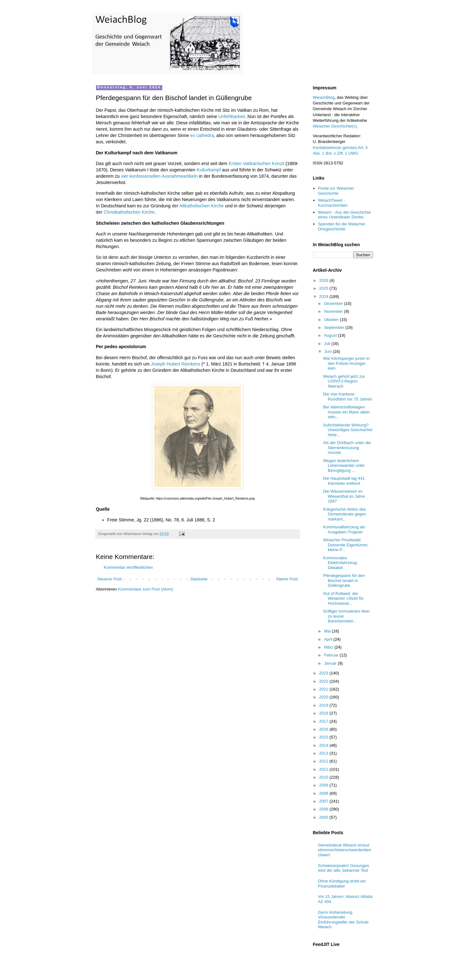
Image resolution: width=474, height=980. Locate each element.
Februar (332, 655)
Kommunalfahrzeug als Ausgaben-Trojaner (344, 529)
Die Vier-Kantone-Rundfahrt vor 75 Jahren (348, 397)
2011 (324, 769)
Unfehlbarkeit (231, 116)
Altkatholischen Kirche (202, 206)
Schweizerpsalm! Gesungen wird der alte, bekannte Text (344, 868)
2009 (324, 785)
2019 (324, 705)
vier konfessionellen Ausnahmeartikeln (159, 176)
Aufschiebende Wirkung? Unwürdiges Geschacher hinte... (348, 430)
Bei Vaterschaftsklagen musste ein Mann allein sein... (346, 412)
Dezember (334, 303)
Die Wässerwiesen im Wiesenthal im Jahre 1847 (344, 496)
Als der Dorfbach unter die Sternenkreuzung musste (347, 448)
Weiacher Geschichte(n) (335, 126)
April (329, 639)
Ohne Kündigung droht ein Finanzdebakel (342, 884)
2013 (324, 753)
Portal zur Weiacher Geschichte (336, 191)
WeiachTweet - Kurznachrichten (333, 203)
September (335, 327)
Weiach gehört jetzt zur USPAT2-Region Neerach (344, 381)
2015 (324, 737)
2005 (324, 817)
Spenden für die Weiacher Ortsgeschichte (342, 226)
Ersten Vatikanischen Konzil (256, 163)
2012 (324, 761)
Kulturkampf (209, 170)
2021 (324, 689)
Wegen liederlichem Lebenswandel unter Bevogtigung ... (344, 466)
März (329, 647)
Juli (328, 344)
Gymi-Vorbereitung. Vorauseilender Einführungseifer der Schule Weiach (343, 920)
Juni (328, 351)
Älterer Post (287, 579)
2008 (324, 793)
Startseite (199, 579)
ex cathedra (202, 135)
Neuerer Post (110, 579)
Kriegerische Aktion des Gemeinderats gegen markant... (345, 514)
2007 (324, 801)
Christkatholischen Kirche (129, 212)
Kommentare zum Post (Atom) (146, 589)
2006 (324, 809)
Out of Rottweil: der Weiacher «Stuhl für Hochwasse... (343, 598)
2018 (324, 713)
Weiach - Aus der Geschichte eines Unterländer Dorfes (344, 215)
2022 (324, 681)
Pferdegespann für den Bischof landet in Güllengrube (344, 580)
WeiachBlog (324, 97)
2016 (324, 729)
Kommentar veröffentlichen (128, 567)
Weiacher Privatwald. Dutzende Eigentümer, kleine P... (346, 545)
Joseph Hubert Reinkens (176, 364)
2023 (324, 673)
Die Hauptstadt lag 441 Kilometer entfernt (344, 481)
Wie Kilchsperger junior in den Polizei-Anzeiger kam (346, 363)
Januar (331, 663)
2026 (324, 280)
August (331, 335)
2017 (324, 721)
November (334, 311)
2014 (324, 745)
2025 (324, 288)
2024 (324, 297)
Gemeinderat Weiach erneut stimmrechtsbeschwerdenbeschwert (345, 850)
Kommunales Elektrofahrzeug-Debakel (340, 563)
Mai (328, 631)
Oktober (332, 320)
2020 (324, 697)
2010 (324, 777)
